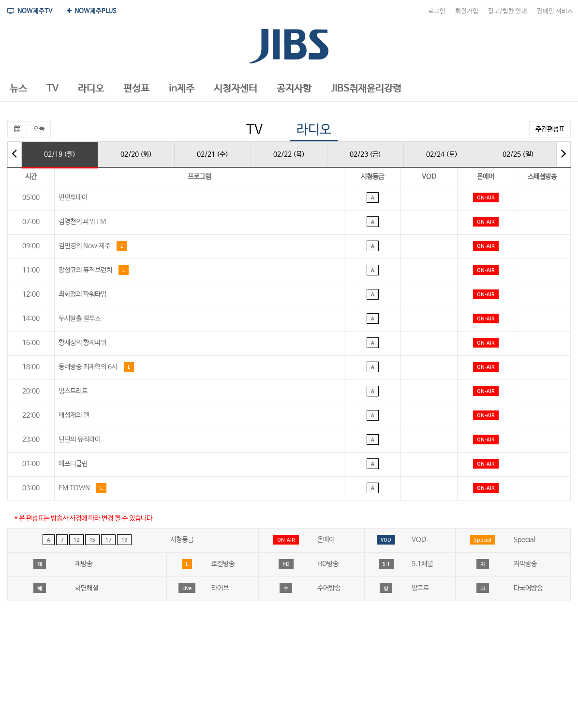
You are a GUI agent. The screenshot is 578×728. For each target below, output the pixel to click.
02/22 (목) (289, 154)
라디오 (314, 130)
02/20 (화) (136, 154)
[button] (18, 89)
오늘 (39, 129)
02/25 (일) (518, 154)
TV (254, 130)
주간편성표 (550, 129)
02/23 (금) (365, 154)
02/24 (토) (442, 154)
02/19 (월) (60, 154)
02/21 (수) (213, 154)
